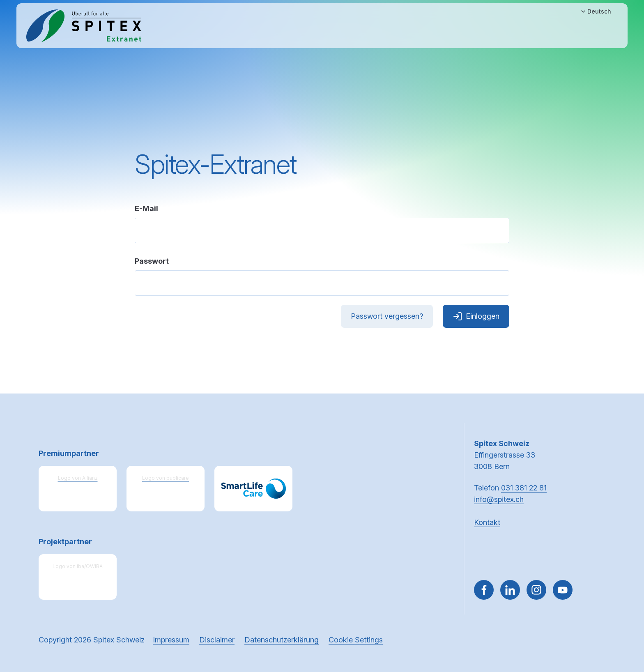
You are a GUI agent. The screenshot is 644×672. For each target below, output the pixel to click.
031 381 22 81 (524, 488)
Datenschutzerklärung (282, 640)
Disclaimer (217, 640)
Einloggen (476, 316)
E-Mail (146, 208)
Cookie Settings (356, 640)
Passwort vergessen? (387, 316)
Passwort (152, 261)
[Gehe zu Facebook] (484, 590)
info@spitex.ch (499, 499)
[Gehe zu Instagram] (536, 590)
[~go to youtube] (563, 590)
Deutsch (596, 11)
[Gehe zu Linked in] (510, 590)
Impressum (171, 640)
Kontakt (487, 522)
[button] (620, 620)
